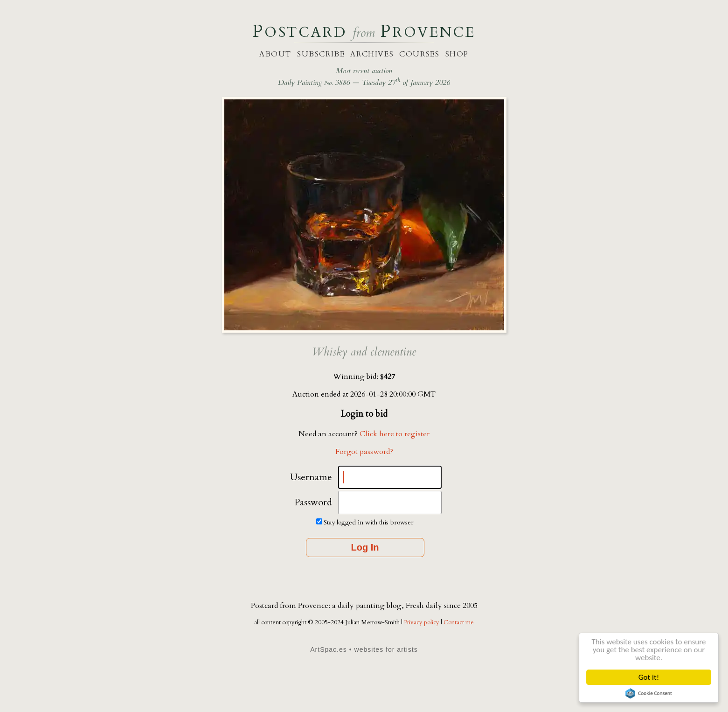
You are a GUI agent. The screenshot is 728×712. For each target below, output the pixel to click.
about (275, 54)
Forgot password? (364, 452)
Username (311, 477)
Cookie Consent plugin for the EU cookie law (649, 693)
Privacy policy (422, 622)
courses (419, 54)
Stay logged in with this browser (369, 522)
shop (457, 54)
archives (372, 54)
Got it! (649, 677)
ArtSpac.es (329, 649)
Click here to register (395, 434)
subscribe (321, 54)
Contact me (459, 622)
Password (313, 502)
